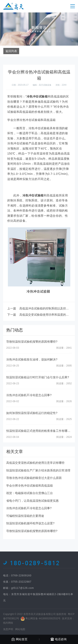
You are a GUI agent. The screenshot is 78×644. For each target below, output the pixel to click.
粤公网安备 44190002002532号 (43, 618)
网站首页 (19, 639)
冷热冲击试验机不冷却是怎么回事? (29, 395)
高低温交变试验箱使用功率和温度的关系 (46, 315)
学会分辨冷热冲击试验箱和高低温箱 (30, 486)
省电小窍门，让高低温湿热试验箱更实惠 (32, 501)
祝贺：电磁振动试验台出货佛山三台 (30, 493)
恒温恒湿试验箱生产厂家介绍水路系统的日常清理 (38, 470)
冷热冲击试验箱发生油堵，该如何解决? (32, 359)
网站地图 (20, 629)
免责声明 (8, 629)
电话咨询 (59, 639)
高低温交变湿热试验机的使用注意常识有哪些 (35, 463)
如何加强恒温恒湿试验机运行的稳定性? (32, 413)
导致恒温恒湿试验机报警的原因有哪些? (32, 342)
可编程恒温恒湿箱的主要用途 (25, 516)
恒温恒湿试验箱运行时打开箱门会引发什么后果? (38, 377)
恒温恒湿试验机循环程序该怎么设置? (30, 523)
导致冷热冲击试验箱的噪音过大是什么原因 (34, 478)
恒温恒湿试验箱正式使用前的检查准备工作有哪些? (39, 431)
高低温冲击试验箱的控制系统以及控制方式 (47, 308)
